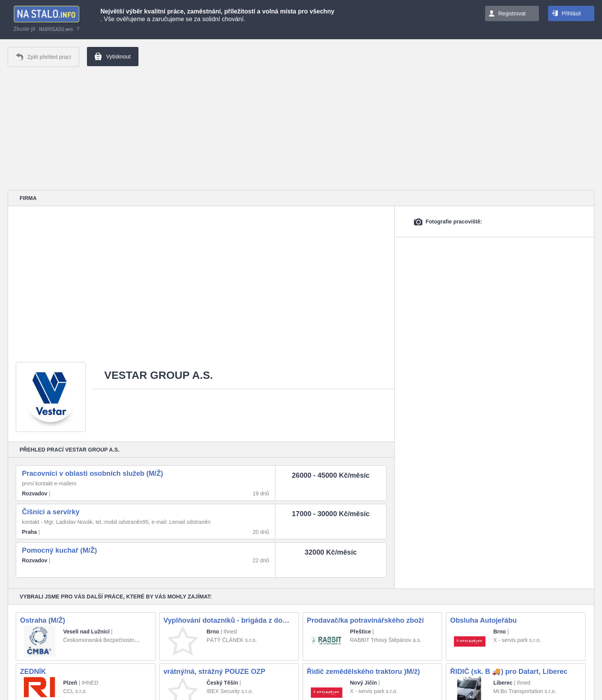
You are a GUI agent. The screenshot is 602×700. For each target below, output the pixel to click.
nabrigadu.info (56, 29)
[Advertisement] (301, 128)
